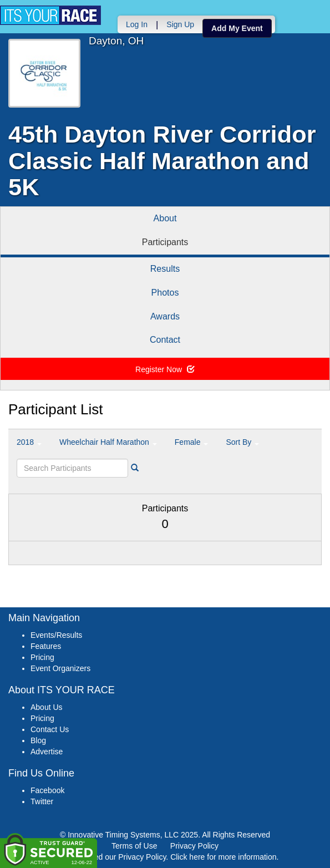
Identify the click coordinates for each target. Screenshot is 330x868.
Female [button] (192, 442)
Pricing (42, 657)
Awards (165, 316)
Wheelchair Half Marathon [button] (108, 442)
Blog (38, 740)
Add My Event (237, 28)
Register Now (165, 369)
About (165, 218)
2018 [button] (29, 442)
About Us (47, 707)
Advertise (47, 752)
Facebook (47, 790)
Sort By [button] (242, 442)
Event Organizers (60, 668)
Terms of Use (134, 846)
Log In (137, 24)
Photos (165, 293)
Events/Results (56, 635)
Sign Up (180, 24)
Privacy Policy (194, 846)
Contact (165, 340)
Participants (165, 242)
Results (165, 269)
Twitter (42, 801)
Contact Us (50, 729)
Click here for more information (223, 857)
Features (46, 646)
